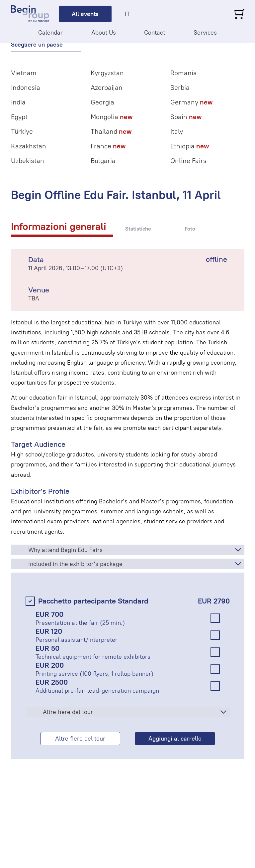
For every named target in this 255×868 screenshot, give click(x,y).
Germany (191, 102)
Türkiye (22, 131)
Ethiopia (190, 146)
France (108, 146)
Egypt (19, 117)
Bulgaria (103, 161)
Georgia (102, 102)
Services (205, 33)
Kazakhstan (29, 146)
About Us (104, 33)
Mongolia (112, 117)
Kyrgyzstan (107, 73)
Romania (184, 73)
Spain (186, 117)
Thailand (111, 131)
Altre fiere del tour (68, 712)
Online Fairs (188, 161)
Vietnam (24, 73)
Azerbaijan (107, 87)
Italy (177, 131)
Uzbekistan (28, 161)
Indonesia (26, 87)
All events (85, 14)
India (18, 102)
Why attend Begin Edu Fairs (65, 550)
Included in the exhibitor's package (75, 564)
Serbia (180, 87)
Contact (155, 33)
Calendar (50, 33)
